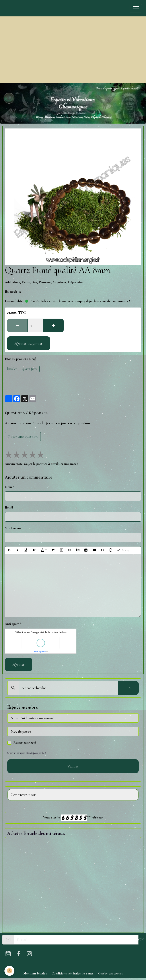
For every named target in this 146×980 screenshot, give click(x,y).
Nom (8, 487)
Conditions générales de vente (72, 973)
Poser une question (23, 436)
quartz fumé (30, 369)
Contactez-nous (24, 795)
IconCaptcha (40, 652)
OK (128, 688)
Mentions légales (35, 973)
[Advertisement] (73, 50)
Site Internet (14, 528)
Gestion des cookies (111, 973)
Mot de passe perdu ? (36, 753)
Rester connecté (25, 743)
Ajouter (19, 664)
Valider (73, 766)
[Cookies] (9, 971)
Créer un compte (16, 753)
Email (9, 507)
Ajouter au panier (29, 343)
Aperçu (124, 550)
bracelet (12, 369)
